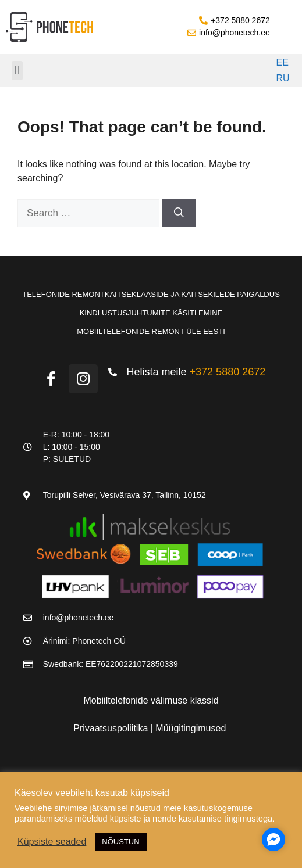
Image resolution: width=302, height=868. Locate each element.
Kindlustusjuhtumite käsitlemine (151, 313)
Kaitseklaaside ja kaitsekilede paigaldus (192, 294)
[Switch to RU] (281, 79)
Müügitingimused (191, 728)
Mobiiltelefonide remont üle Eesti (151, 331)
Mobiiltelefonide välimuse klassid (151, 700)
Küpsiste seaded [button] (52, 842)
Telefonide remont (63, 294)
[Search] (179, 213)
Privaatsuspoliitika (112, 728)
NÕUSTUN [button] (120, 842)
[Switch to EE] (281, 63)
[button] (17, 71)
